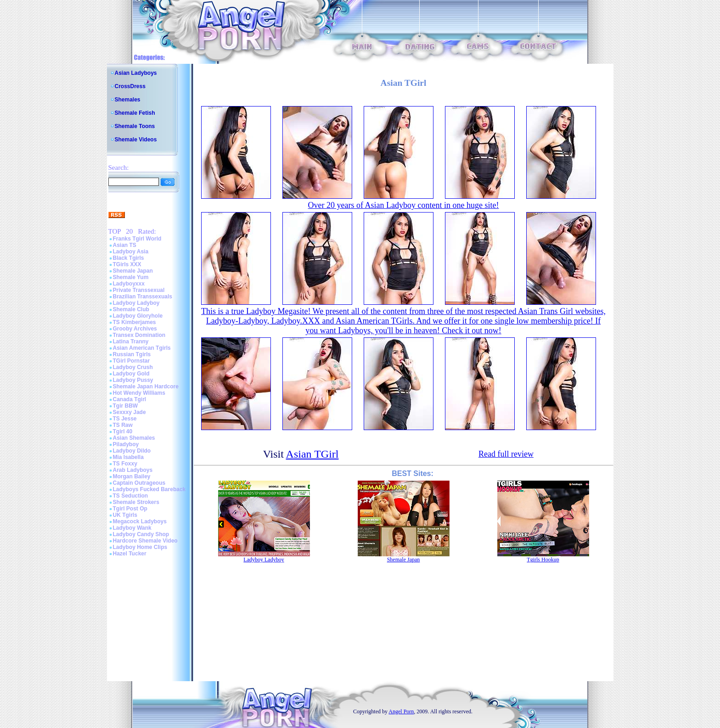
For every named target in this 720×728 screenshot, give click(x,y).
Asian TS (125, 245)
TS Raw (123, 425)
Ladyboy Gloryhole (138, 316)
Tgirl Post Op (130, 509)
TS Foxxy (125, 464)
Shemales (128, 100)
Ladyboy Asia (131, 252)
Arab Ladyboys (133, 470)
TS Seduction (131, 496)
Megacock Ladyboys (140, 521)
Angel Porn (401, 711)
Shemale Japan (133, 271)
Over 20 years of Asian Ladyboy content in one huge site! (404, 205)
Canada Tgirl (130, 399)
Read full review (506, 454)
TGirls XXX (127, 264)
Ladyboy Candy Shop (141, 534)
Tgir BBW (126, 406)
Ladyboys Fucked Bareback (149, 489)
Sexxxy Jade (129, 412)
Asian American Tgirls (142, 348)
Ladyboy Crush (133, 367)
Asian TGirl (312, 454)
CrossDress (130, 86)
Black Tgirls (129, 258)
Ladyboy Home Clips (140, 547)
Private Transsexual (139, 290)
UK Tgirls (125, 515)
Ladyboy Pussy (133, 380)
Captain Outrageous (139, 483)
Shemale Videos (136, 140)
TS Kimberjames (135, 322)
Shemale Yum (131, 277)
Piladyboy (126, 444)
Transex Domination (139, 335)
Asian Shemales (134, 438)
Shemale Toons (135, 126)
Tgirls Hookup (543, 560)
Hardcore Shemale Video (145, 541)
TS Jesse (125, 419)
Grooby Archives (135, 329)
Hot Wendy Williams (139, 393)
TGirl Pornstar (132, 361)
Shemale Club (131, 309)
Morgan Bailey (132, 476)
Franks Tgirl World (137, 239)
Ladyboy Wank (132, 528)
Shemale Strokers (136, 502)
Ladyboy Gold (131, 374)
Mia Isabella (128, 457)
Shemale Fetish (135, 113)
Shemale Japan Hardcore (146, 386)
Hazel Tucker (130, 554)
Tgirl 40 (123, 431)
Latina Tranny (131, 342)
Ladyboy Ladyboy (136, 303)
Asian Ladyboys (136, 73)
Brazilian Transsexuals (143, 297)
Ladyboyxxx (129, 284)
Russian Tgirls (132, 354)
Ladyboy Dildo (132, 451)
